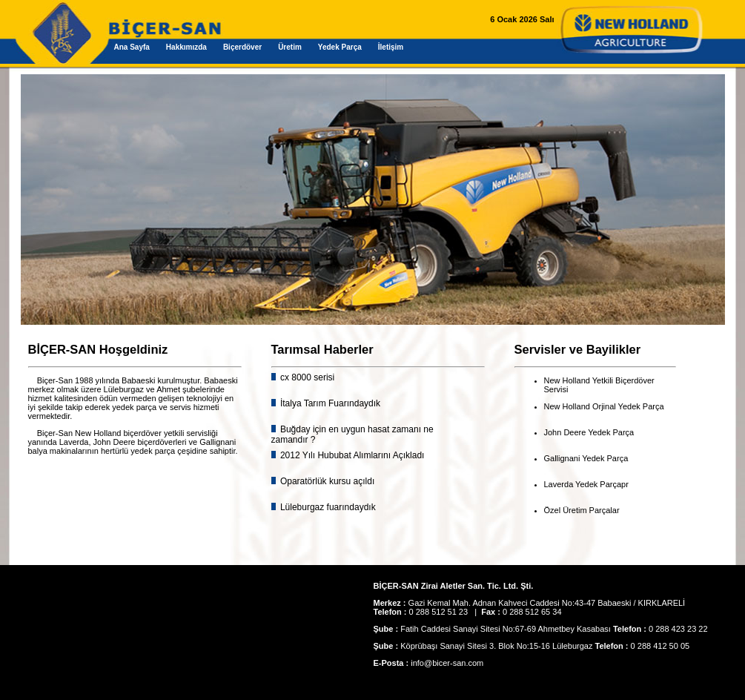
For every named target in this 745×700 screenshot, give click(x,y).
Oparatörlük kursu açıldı (327, 481)
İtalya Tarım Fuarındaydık (330, 403)
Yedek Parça (340, 47)
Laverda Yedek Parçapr (586, 484)
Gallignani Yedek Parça (586, 458)
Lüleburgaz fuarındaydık (327, 507)
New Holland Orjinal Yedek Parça (604, 406)
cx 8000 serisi (307, 377)
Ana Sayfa (132, 47)
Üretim (290, 47)
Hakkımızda (186, 47)
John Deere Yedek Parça (589, 432)
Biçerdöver (242, 47)
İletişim (391, 47)
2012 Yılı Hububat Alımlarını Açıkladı (351, 455)
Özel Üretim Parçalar (582, 510)
